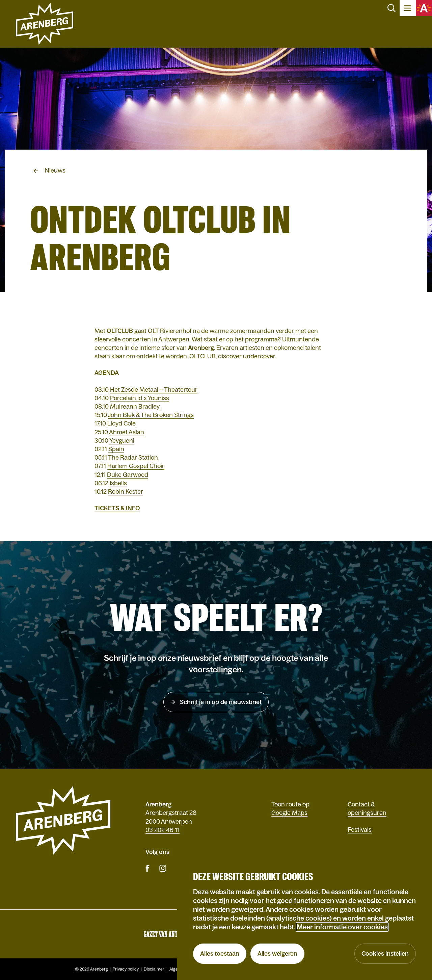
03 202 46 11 (163, 830)
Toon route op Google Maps (290, 809)
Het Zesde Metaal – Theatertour (154, 390)
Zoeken (391, 8)
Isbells (118, 483)
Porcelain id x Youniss (140, 398)
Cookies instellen (385, 954)
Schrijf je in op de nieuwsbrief (220, 702)
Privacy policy (126, 969)
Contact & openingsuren (367, 809)
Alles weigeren (277, 954)
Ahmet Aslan (127, 432)
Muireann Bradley (135, 407)
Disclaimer (154, 969)
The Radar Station (133, 458)
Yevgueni (122, 441)
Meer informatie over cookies (342, 927)
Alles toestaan (220, 954)
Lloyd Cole (122, 423)
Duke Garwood (128, 475)
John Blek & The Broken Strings (151, 415)
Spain (116, 449)
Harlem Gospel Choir (136, 466)
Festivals (360, 830)
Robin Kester (126, 492)
